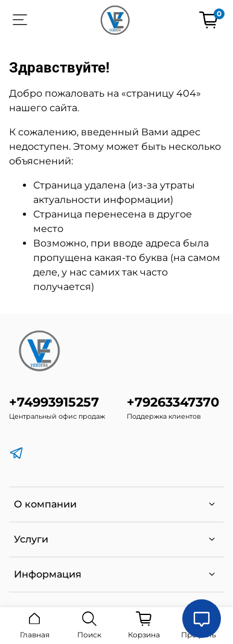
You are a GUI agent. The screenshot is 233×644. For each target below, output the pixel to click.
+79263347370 (173, 402)
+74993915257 (54, 402)
